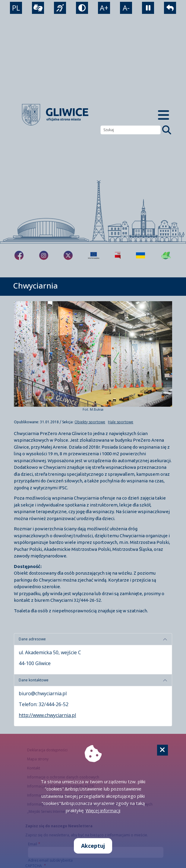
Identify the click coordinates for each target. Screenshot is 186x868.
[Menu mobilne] (164, 115)
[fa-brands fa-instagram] (44, 255)
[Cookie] (162, 750)
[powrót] (170, 8)
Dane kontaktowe (34, 680)
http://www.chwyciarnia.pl (47, 715)
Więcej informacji (103, 810)
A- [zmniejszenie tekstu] (126, 8)
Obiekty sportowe (90, 422)
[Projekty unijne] (94, 255)
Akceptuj (93, 846)
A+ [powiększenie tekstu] (104, 8)
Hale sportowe (121, 422)
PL (16, 8)
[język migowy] (60, 8)
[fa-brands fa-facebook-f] (19, 255)
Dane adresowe (32, 639)
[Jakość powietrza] (166, 255)
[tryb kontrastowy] (82, 8)
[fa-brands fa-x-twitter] (68, 255)
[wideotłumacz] (38, 8)
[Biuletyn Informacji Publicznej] (118, 255)
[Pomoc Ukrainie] (140, 255)
